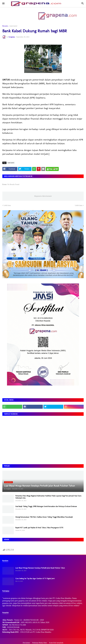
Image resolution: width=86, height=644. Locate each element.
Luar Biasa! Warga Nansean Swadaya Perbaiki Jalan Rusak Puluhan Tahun (40, 568)
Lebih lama (79, 205)
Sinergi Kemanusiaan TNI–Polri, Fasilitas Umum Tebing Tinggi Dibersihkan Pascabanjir (44, 517)
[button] (3, 4)
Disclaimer (26, 643)
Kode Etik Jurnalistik (56, 643)
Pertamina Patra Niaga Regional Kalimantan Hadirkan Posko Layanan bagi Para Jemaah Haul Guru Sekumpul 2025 (48, 497)
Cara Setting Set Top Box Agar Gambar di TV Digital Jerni (35, 579)
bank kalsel (13, 26)
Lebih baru (7, 205)
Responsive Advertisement (43, 196)
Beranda (5, 26)
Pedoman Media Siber (40, 643)
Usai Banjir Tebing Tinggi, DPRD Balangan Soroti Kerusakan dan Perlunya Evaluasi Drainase (46, 506)
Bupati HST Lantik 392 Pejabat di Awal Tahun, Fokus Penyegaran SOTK (39, 528)
